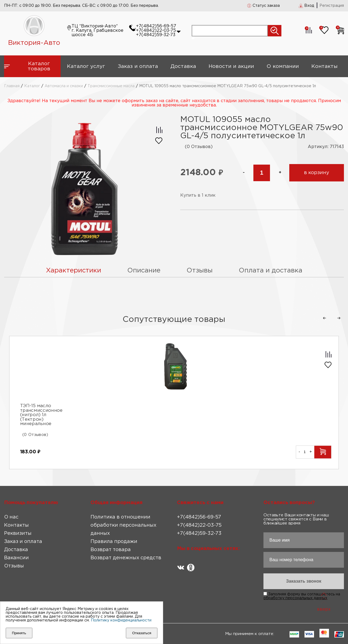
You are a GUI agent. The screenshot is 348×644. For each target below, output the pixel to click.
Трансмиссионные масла (111, 86)
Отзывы (14, 566)
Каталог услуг (86, 66)
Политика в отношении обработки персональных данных (123, 525)
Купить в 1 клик (198, 195)
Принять (19, 633)
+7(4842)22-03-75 (156, 31)
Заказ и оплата (138, 66)
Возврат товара (111, 550)
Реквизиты (18, 533)
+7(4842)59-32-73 (156, 35)
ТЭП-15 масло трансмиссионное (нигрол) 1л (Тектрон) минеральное (41, 415)
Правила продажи (114, 542)
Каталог (32, 86)
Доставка (183, 66)
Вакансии (16, 558)
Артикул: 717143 (326, 147)
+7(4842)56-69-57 (156, 26)
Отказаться (142, 633)
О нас (11, 517)
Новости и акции (231, 66)
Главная (12, 86)
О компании (283, 66)
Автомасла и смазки (64, 86)
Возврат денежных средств (126, 558)
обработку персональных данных (295, 598)
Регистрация (332, 6)
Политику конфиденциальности (121, 620)
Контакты (324, 66)
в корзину (317, 173)
